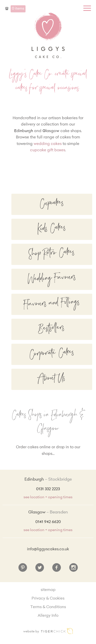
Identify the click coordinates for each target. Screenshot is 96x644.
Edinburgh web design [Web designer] (57, 631)
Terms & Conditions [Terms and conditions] (48, 607)
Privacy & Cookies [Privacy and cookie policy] (48, 599)
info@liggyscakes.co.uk (48, 549)
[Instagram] (74, 569)
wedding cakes (48, 144)
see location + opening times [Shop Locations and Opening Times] (48, 498)
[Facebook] (57, 569)
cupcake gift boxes (48, 150)
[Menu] (87, 8)
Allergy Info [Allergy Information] (48, 616)
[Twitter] (40, 569)
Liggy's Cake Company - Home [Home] (48, 35)
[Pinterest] (23, 569)
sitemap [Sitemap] (48, 590)
